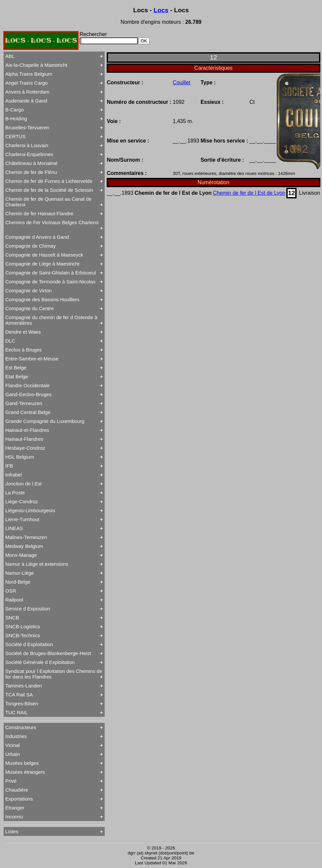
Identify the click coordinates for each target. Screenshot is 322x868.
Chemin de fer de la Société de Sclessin (49, 190)
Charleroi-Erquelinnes (29, 154)
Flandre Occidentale (27, 385)
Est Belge (16, 368)
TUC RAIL (17, 712)
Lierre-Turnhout (22, 519)
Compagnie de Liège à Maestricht (42, 264)
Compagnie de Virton (29, 290)
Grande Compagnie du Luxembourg (45, 421)
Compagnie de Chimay (31, 246)
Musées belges (22, 763)
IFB (9, 466)
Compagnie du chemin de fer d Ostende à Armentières (51, 320)
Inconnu (14, 817)
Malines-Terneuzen (26, 537)
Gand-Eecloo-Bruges (28, 394)
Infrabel (14, 475)
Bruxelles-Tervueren (27, 127)
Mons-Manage (21, 555)
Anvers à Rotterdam (27, 92)
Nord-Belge (18, 582)
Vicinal (13, 745)
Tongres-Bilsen (22, 703)
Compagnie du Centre (30, 308)
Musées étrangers (25, 772)
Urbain (13, 754)
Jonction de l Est (23, 484)
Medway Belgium (24, 546)
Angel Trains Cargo (26, 83)
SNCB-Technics (23, 635)
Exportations (19, 799)
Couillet (181, 83)
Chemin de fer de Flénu (31, 172)
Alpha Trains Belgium (29, 74)
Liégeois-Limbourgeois (30, 510)
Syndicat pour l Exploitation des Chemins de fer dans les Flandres (54, 674)
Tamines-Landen (24, 686)
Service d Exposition (28, 609)
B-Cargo (15, 110)
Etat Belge (17, 376)
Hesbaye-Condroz (25, 448)
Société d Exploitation (29, 644)
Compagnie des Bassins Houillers (42, 299)
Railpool (14, 600)
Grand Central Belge (28, 412)
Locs (161, 10)
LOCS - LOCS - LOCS (41, 41)
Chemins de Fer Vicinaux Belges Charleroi (52, 222)
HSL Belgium (20, 457)
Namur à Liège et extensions (37, 564)
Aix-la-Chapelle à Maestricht (36, 65)
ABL (10, 56)
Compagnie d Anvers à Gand (37, 237)
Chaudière (17, 790)
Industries (16, 736)
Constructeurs (21, 727)
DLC (10, 341)
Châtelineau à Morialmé (31, 163)
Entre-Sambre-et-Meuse (32, 359)
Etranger (15, 808)
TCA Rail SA (19, 695)
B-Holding (16, 119)
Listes (12, 831)
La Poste (15, 493)
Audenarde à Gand (26, 101)
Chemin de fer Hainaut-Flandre (39, 213)
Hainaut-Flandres (24, 439)
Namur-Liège (20, 573)
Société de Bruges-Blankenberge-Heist (48, 653)
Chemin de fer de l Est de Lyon (249, 193)
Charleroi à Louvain (27, 145)
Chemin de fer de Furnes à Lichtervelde (49, 181)
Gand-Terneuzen (24, 403)
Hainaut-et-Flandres (27, 430)
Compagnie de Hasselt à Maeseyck (44, 255)
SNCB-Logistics (23, 626)
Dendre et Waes (23, 332)
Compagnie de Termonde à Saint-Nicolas (50, 282)
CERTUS (15, 136)
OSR (11, 591)
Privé (11, 781)
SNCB (12, 618)
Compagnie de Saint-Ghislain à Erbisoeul (51, 273)
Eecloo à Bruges (23, 350)
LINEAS (14, 528)
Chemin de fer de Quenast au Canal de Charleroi (48, 202)
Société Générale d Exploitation (40, 662)
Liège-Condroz (21, 501)
